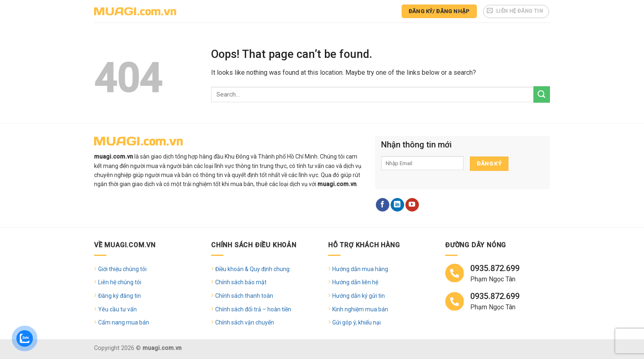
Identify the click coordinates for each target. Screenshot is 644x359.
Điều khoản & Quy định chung (252, 269)
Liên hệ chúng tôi (120, 282)
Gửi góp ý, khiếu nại (356, 322)
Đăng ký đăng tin (120, 296)
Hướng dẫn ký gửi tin (359, 296)
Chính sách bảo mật (241, 282)
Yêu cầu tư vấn (117, 309)
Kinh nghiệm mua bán (360, 309)
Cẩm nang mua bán (124, 322)
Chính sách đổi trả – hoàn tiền (253, 309)
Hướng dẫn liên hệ (355, 282)
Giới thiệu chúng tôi (122, 269)
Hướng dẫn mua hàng (360, 269)
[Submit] (542, 94)
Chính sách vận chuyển (245, 322)
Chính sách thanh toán (244, 296)
